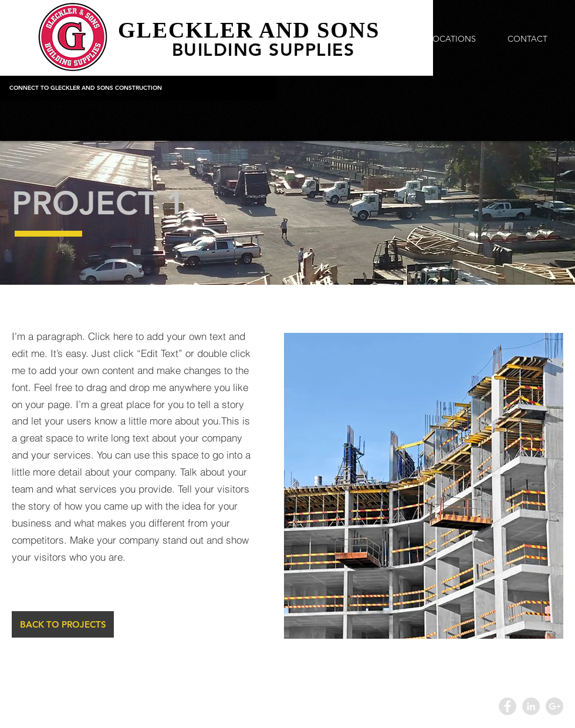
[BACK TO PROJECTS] (63, 624)
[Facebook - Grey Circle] (508, 706)
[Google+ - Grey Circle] (554, 706)
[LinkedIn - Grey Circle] (531, 706)
